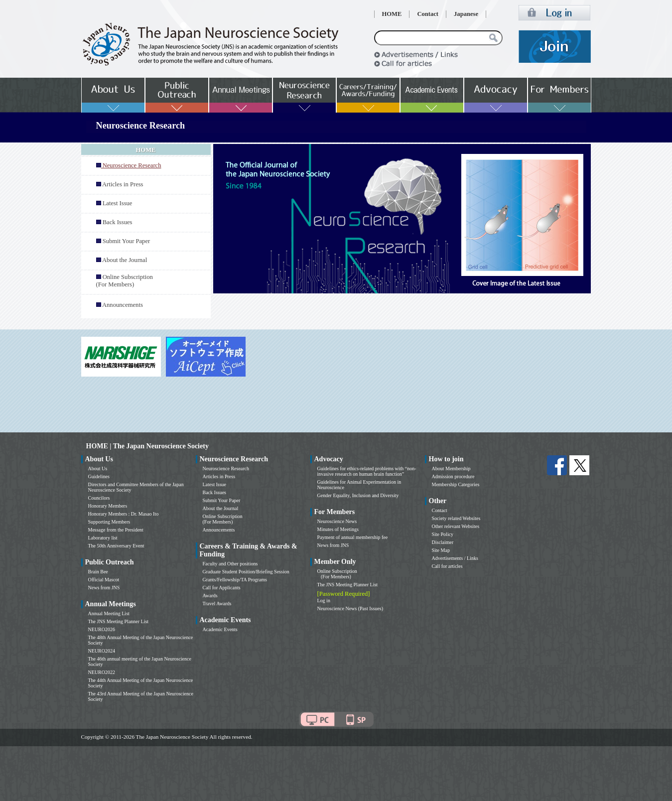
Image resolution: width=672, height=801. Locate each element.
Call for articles (447, 566)
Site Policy (443, 534)
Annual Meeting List (109, 613)
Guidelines (99, 476)
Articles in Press (123, 184)
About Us (98, 468)
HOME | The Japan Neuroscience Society (147, 446)
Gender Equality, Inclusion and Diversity (358, 495)
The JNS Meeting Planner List (119, 621)
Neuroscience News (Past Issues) (350, 608)
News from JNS (104, 588)
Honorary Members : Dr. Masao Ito (124, 514)
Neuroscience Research (226, 468)
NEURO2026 (102, 629)
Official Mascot (104, 580)
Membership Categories (456, 484)
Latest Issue (118, 203)
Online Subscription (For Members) (125, 281)
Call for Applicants (222, 588)
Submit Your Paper (127, 241)
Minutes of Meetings (338, 529)
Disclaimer (443, 542)
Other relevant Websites (456, 526)
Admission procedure (453, 476)
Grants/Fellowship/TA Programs (235, 580)
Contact (428, 14)
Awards (210, 596)
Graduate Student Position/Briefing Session (246, 572)
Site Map (441, 550)
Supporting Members (109, 522)
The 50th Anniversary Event (116, 546)
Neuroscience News (337, 521)
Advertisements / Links (455, 558)
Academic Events (220, 629)
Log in (324, 601)
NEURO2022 (102, 672)
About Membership (451, 468)
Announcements (123, 305)
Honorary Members (108, 506)
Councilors (99, 498)
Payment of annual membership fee (353, 537)
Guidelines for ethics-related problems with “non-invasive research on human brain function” (367, 471)
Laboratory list (103, 538)
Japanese (466, 14)
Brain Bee (98, 572)
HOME (392, 14)
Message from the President (116, 530)
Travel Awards (217, 603)
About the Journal (125, 260)
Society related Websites (456, 518)
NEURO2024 (102, 651)
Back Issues (118, 222)
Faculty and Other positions (230, 564)
